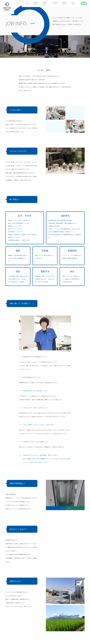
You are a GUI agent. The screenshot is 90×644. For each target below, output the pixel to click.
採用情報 (64, 4)
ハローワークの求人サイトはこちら (14, 596)
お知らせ (73, 4)
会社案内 (45, 4)
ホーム (27, 4)
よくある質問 (54, 4)
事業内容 (36, 4)
